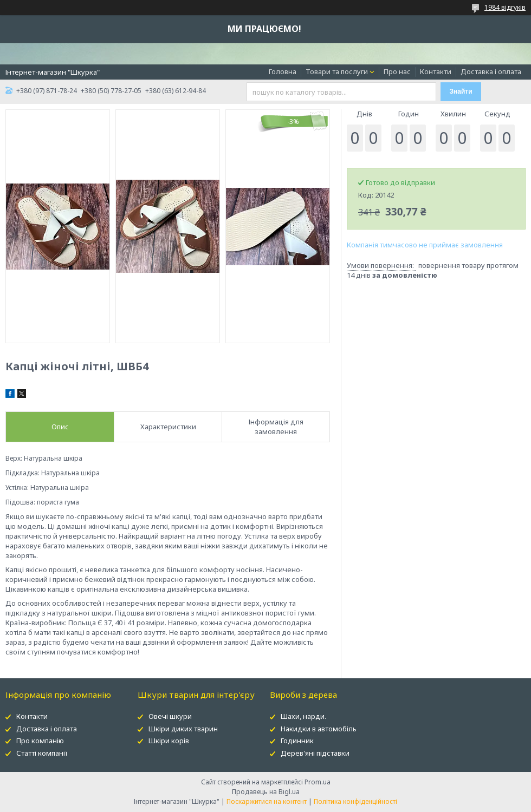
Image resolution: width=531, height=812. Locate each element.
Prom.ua (318, 782)
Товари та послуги (337, 71)
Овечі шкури (170, 716)
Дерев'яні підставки (315, 753)
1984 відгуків (505, 7)
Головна (283, 71)
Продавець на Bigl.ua (266, 792)
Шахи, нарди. (303, 716)
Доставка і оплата (491, 71)
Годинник (297, 741)
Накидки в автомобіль (319, 729)
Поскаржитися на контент (267, 801)
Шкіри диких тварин (183, 729)
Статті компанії (42, 753)
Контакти (436, 71)
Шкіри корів (169, 741)
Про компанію (40, 741)
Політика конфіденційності (355, 801)
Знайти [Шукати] (461, 91)
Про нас (397, 71)
